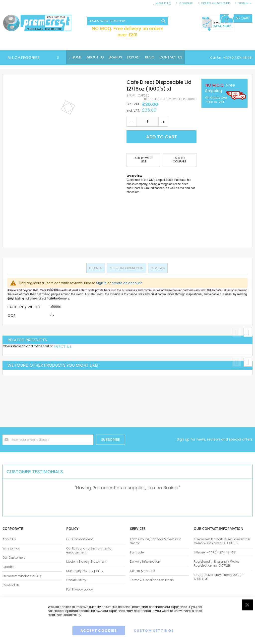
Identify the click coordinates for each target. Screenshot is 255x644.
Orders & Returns (143, 571)
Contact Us (11, 585)
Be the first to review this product (170, 99)
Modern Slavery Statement (86, 562)
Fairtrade (137, 552)
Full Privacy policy (80, 590)
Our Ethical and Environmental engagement (89, 550)
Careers (8, 567)
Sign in (101, 283)
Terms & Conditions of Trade (152, 580)
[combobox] (127, 21)
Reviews (157, 268)
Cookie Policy (76, 580)
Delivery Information (145, 562)
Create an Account (216, 3)
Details (96, 268)
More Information (127, 268)
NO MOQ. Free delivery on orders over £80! (127, 31)
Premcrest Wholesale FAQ (22, 576)
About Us (9, 539)
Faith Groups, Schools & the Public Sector (156, 541)
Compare (186, 3)
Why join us (11, 548)
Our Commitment (80, 539)
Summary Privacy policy (85, 571)
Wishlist (163, 3)
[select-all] (63, 347)
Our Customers (14, 558)
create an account (127, 283)
